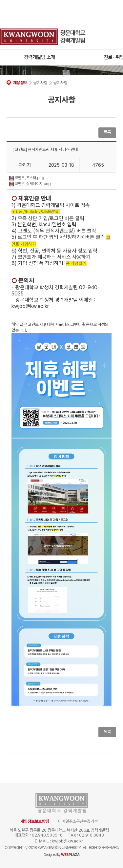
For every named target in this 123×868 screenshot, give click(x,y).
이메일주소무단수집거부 (78, 821)
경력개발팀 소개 (40, 57)
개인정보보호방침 (35, 821)
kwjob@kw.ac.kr (68, 841)
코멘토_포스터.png (27, 178)
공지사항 (40, 83)
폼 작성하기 (76, 263)
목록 (107, 132)
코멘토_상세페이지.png (30, 184)
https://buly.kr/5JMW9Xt (36, 212)
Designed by (61, 855)
